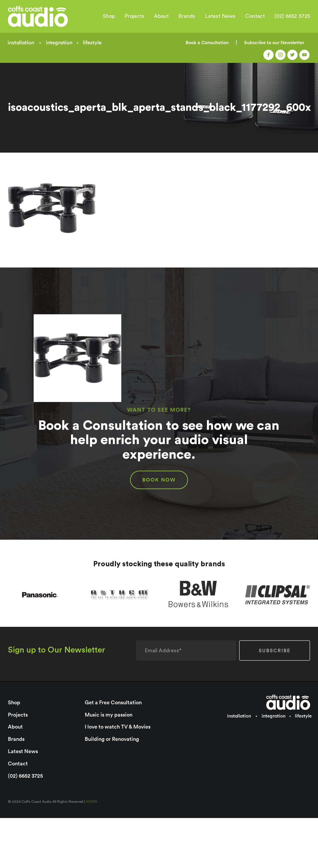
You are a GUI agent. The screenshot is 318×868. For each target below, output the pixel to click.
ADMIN (91, 801)
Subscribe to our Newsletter (274, 43)
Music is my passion (109, 714)
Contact (255, 16)
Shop (109, 16)
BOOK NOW (159, 480)
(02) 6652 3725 (292, 16)
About (161, 16)
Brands (187, 16)
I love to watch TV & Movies (118, 727)
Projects (134, 16)
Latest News (220, 16)
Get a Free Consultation (113, 702)
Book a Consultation (207, 43)
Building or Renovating (112, 739)
